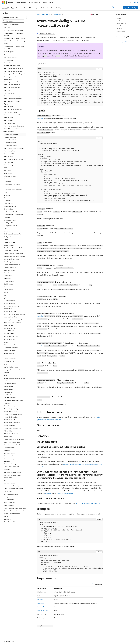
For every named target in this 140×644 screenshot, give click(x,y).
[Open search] (131, 3)
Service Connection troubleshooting (88, 503)
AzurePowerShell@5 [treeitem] (12, 134)
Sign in (136, 2)
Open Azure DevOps (130, 8)
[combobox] (14, 17)
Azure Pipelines (57, 14)
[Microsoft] (4, 3)
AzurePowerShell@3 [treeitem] (11, 140)
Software (48, 493)
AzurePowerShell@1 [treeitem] (11, 145)
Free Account (117, 8)
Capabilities (41, 603)
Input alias (40, 118)
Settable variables (43, 610)
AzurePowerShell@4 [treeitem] (11, 137)
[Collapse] (24, 13)
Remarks (119, 26)
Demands (40, 599)
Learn (38, 14)
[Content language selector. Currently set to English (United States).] (11, 641)
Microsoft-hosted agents (65, 493)
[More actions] (102, 15)
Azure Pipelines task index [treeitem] (12, 25)
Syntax (119, 18)
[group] (70, 88)
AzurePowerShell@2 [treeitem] (11, 143)
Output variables (122, 23)
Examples (119, 28)
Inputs (118, 21)
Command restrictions (44, 607)
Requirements (121, 31)
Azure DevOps (46, 14)
